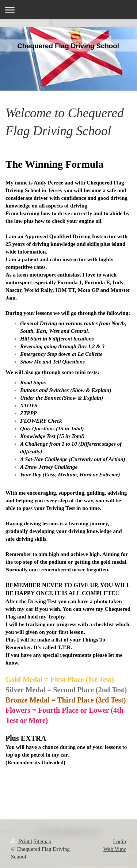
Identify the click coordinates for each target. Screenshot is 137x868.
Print (21, 841)
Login (119, 841)
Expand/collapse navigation (68, 10)
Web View (115, 849)
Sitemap (42, 841)
